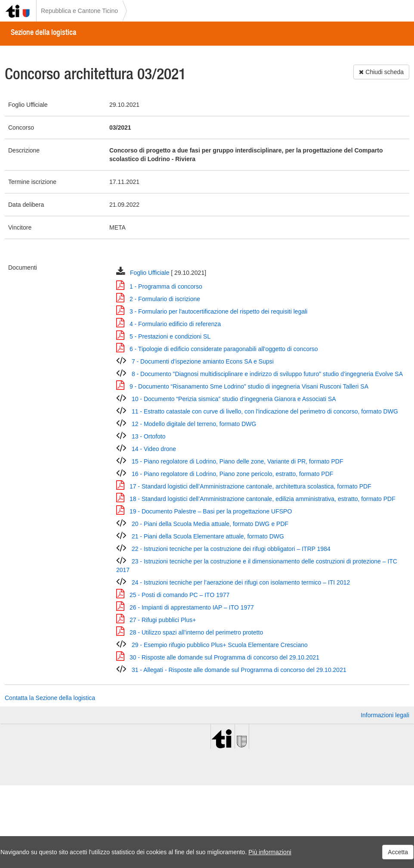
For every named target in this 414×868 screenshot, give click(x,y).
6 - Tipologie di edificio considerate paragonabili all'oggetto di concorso (224, 349)
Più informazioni (270, 852)
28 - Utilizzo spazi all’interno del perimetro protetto (196, 632)
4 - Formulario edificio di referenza (175, 324)
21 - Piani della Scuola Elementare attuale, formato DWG (208, 536)
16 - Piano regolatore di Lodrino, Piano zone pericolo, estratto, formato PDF (232, 474)
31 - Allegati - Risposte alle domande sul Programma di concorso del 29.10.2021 (239, 670)
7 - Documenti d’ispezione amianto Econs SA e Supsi (203, 361)
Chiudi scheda (381, 72)
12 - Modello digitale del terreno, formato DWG (194, 424)
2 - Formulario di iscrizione (165, 299)
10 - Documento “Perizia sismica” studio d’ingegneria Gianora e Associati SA (234, 399)
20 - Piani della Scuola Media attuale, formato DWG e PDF (210, 524)
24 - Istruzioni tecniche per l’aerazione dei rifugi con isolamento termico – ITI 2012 (241, 582)
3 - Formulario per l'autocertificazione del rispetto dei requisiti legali (219, 311)
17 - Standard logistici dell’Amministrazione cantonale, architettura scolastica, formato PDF (250, 486)
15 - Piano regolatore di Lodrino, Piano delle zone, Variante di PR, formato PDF (238, 461)
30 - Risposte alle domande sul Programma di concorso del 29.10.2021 (224, 657)
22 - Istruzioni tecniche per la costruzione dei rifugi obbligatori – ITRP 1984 (231, 549)
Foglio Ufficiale (150, 273)
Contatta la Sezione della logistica (50, 698)
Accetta (398, 852)
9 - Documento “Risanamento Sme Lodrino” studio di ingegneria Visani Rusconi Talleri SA (249, 386)
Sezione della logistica (43, 32)
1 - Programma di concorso (166, 286)
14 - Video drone (154, 449)
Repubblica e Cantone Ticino (79, 11)
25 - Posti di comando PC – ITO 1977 (179, 595)
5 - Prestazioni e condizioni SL (170, 336)
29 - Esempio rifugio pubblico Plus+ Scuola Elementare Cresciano (220, 645)
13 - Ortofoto (149, 436)
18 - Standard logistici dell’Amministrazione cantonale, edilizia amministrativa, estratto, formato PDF (263, 499)
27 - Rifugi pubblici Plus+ (163, 620)
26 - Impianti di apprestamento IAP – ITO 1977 (192, 607)
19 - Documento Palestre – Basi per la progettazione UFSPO (211, 511)
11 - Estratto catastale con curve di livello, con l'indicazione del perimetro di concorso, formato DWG (265, 411)
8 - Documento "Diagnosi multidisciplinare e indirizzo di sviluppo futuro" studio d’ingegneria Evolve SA (267, 374)
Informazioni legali (385, 715)
